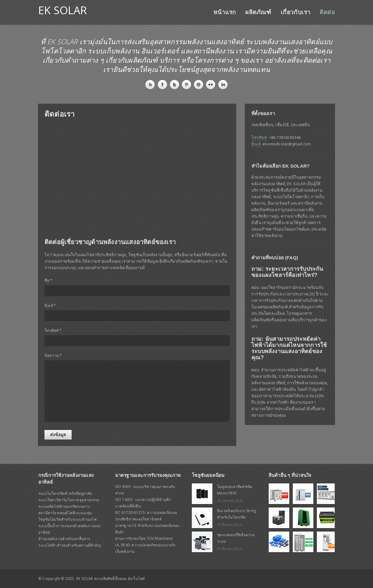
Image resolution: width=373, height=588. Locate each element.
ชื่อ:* (48, 280)
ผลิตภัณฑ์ (258, 12)
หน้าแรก (225, 12)
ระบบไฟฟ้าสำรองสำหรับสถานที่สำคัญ (69, 545)
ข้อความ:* (53, 355)
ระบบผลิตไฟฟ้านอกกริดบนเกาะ (64, 506)
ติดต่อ (327, 12)
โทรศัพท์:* (53, 330)
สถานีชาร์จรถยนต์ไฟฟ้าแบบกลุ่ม (65, 513)
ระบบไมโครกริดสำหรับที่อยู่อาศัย (65, 493)
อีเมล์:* (50, 305)
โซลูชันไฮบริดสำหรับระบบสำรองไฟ (67, 519)
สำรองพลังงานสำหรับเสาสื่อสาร (64, 539)
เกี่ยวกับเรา (296, 12)
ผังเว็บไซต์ (136, 579)
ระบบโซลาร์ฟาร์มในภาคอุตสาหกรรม (69, 500)
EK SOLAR (63, 10)
